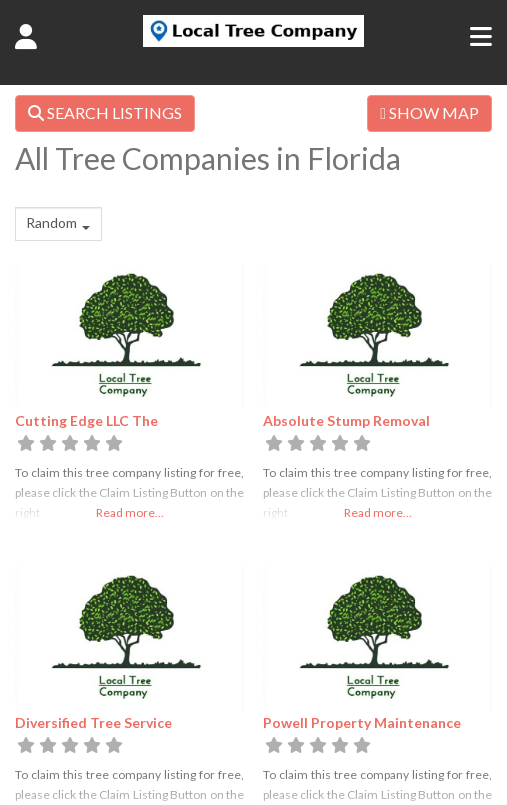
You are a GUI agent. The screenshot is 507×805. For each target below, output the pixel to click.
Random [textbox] (51, 222)
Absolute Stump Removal (346, 420)
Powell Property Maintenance (362, 722)
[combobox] (58, 224)
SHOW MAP (429, 112)
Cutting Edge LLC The (86, 420)
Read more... (130, 512)
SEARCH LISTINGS (105, 112)
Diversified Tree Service (93, 722)
